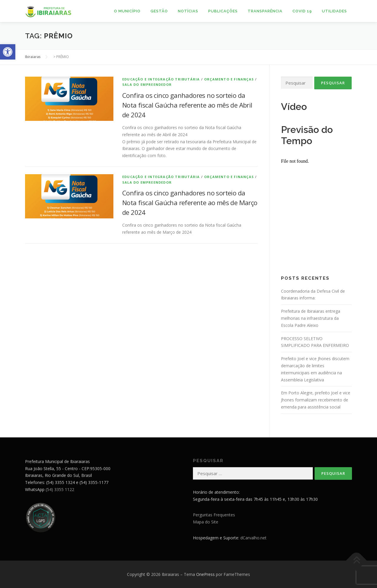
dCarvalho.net (253, 538)
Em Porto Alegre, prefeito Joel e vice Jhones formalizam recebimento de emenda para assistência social (316, 400)
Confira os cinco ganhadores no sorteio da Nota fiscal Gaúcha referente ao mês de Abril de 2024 (187, 105)
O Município (127, 11)
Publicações (223, 11)
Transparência (265, 11)
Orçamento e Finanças (229, 79)
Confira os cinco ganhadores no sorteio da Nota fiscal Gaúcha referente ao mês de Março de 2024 (190, 202)
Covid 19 (302, 11)
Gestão (159, 11)
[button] (8, 52)
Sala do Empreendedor (147, 84)
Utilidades (334, 11)
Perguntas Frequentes (214, 515)
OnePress (205, 574)
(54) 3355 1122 (60, 489)
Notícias (188, 11)
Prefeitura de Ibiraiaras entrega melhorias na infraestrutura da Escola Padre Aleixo (311, 318)
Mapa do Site (206, 522)
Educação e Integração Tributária (161, 79)
